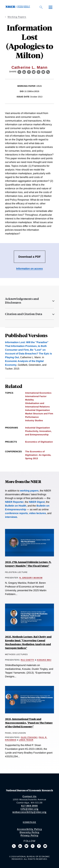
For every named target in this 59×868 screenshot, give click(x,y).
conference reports (16, 513)
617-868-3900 (29, 806)
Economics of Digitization (39, 442)
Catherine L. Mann (29, 67)
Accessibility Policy (29, 829)
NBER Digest (37, 502)
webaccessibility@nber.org (29, 812)
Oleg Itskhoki (29, 737)
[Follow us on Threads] (33, 846)
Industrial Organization (38, 410)
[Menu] (51, 7)
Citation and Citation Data (24, 314)
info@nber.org (29, 809)
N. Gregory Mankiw (31, 578)
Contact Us (29, 796)
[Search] (41, 7)
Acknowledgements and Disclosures (22, 301)
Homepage (29, 822)
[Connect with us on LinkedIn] (20, 846)
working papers (29, 491)
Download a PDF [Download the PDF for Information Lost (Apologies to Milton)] (30, 257)
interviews (11, 517)
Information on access (29, 269)
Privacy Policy (30, 835)
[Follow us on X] (14, 846)
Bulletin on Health (16, 506)
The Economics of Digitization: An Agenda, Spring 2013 (38, 455)
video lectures (38, 513)
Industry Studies (34, 420)
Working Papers (17, 17)
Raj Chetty (28, 660)
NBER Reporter (14, 502)
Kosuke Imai (44, 660)
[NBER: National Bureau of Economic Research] (18, 7)
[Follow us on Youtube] (45, 846)
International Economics (38, 393)
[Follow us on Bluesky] (26, 846)
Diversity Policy (30, 832)
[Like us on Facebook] (39, 846)
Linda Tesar (26, 740)
